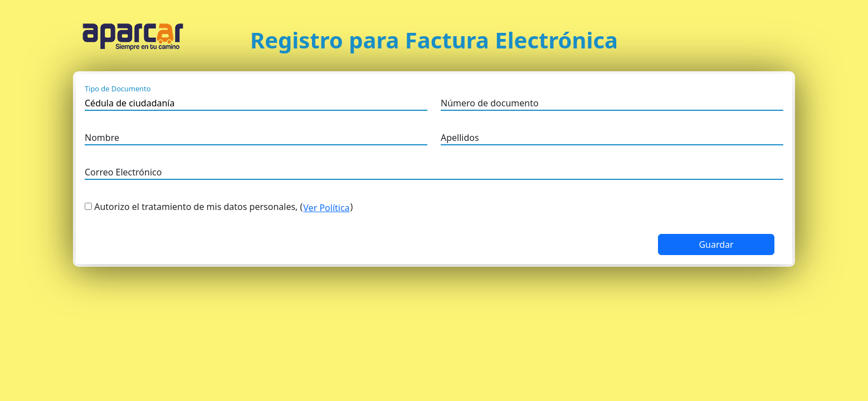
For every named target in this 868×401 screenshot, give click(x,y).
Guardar (716, 244)
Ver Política (326, 208)
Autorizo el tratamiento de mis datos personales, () (223, 208)
